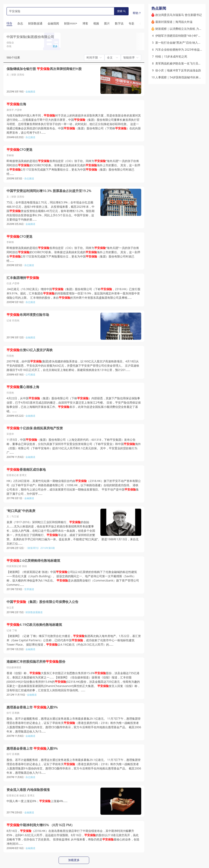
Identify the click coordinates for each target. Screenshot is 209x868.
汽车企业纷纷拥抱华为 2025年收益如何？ (182, 49)
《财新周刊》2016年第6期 (40, 548)
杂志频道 (30, 137)
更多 (55, 46)
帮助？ (137, 13)
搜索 (121, 11)
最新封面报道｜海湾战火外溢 (174, 22)
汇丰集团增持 (23, 278)
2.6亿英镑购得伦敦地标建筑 (33, 561)
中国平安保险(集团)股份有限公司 (30, 37)
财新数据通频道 (34, 612)
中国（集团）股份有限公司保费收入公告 (42, 602)
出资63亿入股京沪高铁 (30, 350)
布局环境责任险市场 (28, 315)
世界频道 (29, 589)
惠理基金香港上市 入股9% (32, 707)
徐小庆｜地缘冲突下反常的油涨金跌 (178, 70)
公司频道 (30, 375)
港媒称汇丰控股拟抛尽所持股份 (36, 662)
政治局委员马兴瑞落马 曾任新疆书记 (179, 15)
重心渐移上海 (23, 387)
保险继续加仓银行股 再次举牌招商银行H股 (44, 69)
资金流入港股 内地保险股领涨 (28, 790)
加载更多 (74, 860)
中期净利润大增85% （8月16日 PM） (40, 825)
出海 (16, 104)
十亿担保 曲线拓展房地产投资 (35, 428)
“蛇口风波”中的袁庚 (21, 511)
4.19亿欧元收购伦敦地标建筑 (34, 625)
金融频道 (30, 92)
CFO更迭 (19, 150)
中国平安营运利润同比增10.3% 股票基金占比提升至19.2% (49, 191)
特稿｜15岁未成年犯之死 (171, 56)
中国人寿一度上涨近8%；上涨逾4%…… (37, 801)
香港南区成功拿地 (26, 470)
